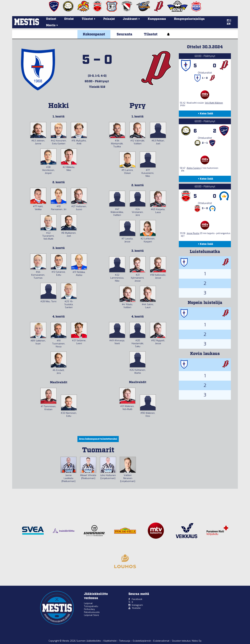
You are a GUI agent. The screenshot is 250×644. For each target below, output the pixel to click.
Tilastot (151, 34)
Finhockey (89, 609)
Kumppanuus (157, 19)
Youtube (136, 608)
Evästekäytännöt (142, 641)
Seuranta (124, 34)
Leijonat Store (91, 615)
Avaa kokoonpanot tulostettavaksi (98, 439)
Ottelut (69, 19)
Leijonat (88, 603)
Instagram (137, 605)
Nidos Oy (197, 641)
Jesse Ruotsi (193, 233)
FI (228, 20)
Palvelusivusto (92, 612)
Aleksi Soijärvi (194, 168)
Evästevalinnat (161, 641)
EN (229, 24)
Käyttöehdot (110, 641)
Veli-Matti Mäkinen (214, 103)
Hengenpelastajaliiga (189, 19)
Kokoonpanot (94, 34)
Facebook (137, 599)
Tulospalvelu (91, 606)
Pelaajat (109, 19)
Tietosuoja (125, 641)
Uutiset (51, 19)
